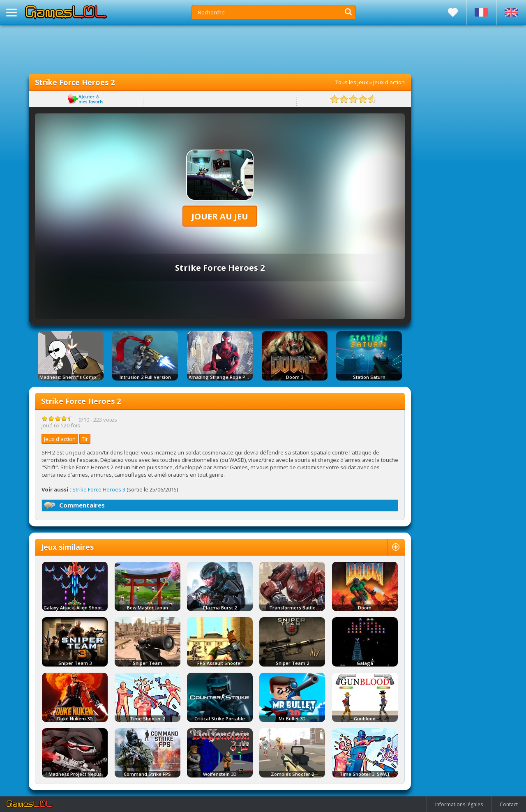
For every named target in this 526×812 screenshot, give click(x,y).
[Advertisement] (220, 49)
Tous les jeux (352, 82)
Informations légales (459, 804)
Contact (509, 804)
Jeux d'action (389, 82)
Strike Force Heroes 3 (99, 489)
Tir (85, 439)
